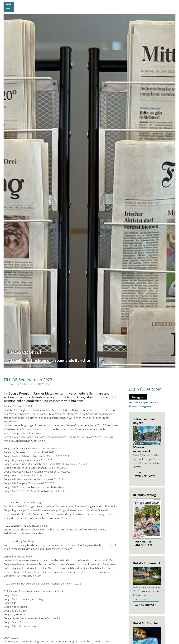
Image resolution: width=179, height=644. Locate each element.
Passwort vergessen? (141, 406)
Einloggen (138, 397)
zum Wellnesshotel (145, 474)
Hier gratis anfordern (144, 543)
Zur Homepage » (146, 605)
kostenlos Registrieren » (143, 402)
